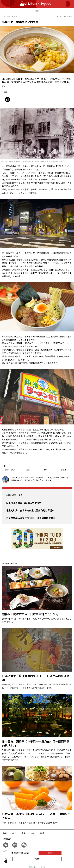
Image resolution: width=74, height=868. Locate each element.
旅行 (5, 833)
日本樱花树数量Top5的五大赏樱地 (24, 503)
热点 (33, 833)
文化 (23, 833)
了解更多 (37, 859)
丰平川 (5, 92)
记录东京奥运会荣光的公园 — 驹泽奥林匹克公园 (31, 518)
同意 (50, 853)
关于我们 (7, 851)
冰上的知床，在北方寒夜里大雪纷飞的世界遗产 (30, 510)
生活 (42, 833)
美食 (14, 833)
